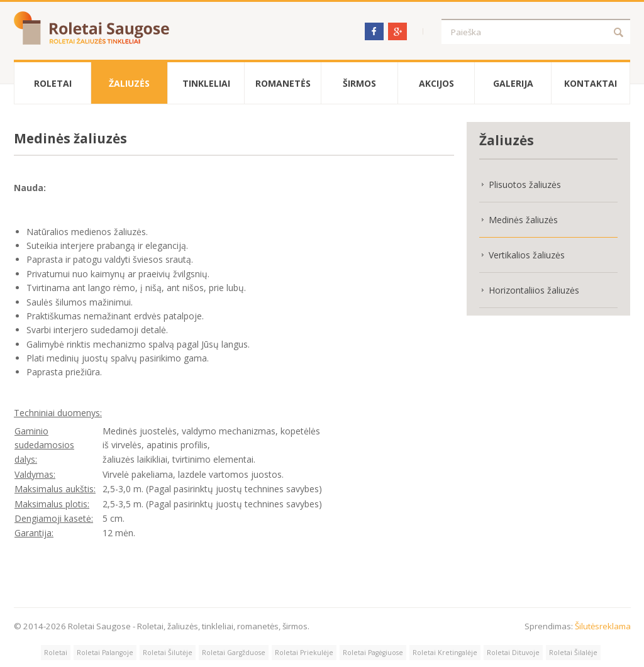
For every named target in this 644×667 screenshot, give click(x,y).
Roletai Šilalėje (573, 653)
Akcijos (436, 83)
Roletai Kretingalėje (445, 653)
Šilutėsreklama (603, 626)
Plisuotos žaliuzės (525, 185)
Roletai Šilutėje (168, 653)
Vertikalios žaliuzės (527, 255)
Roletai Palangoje (105, 653)
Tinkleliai (206, 83)
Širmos (359, 83)
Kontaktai (591, 83)
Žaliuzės (129, 83)
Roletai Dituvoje (513, 653)
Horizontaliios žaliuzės (534, 290)
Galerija (513, 83)
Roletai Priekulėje (304, 653)
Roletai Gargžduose (234, 653)
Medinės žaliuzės (523, 220)
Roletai (53, 83)
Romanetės (283, 83)
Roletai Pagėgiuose (373, 653)
